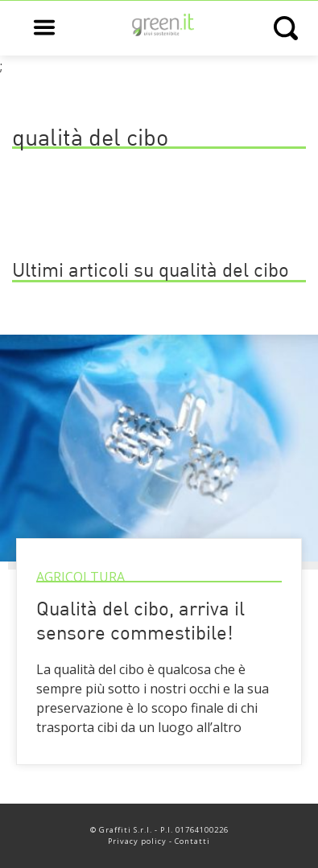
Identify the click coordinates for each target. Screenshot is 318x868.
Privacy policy (137, 841)
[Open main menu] (44, 28)
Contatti (192, 841)
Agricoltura (81, 577)
